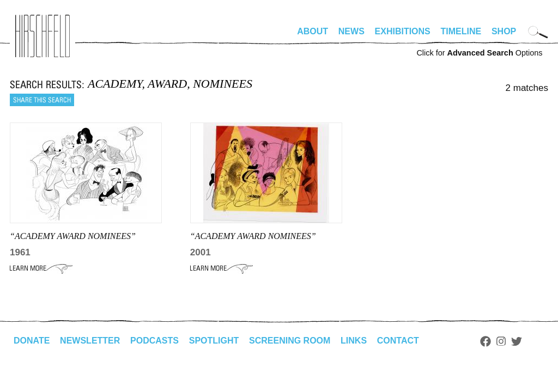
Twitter (517, 341)
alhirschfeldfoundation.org (43, 36)
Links (354, 341)
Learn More (41, 268)
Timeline (461, 31)
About (313, 31)
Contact (398, 341)
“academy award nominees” (73, 236)
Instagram (501, 341)
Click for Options (479, 53)
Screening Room (290, 341)
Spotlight (214, 341)
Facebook (486, 341)
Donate (32, 341)
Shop (504, 31)
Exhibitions (403, 31)
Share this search (42, 100)
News (351, 31)
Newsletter (90, 341)
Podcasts (154, 341)
